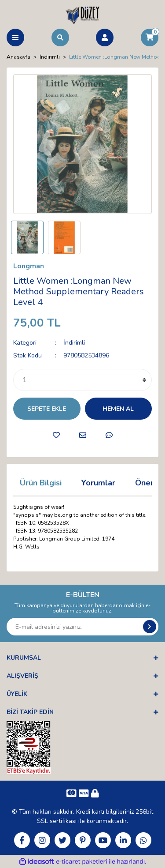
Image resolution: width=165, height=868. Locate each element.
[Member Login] (105, 38)
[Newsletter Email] (82, 627)
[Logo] (82, 15)
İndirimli (74, 343)
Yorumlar (98, 483)
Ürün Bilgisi (41, 483)
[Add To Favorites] (56, 435)
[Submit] (150, 627)
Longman (29, 266)
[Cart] (150, 38)
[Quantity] (82, 380)
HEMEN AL (118, 409)
